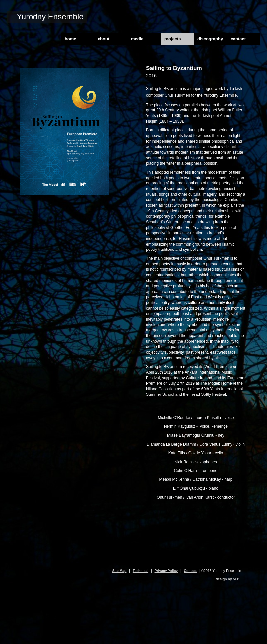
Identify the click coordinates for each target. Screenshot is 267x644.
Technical (140, 571)
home (70, 39)
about (104, 39)
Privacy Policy (166, 571)
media (137, 39)
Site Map (120, 571)
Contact (191, 571)
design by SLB (228, 579)
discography (210, 39)
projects (173, 39)
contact (238, 39)
